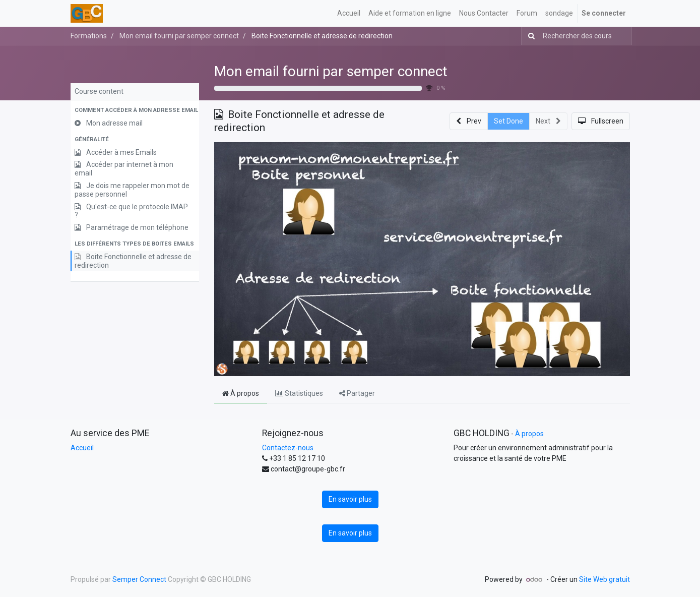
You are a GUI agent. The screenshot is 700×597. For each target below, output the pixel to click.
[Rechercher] (529, 36)
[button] (135, 111)
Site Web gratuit (604, 579)
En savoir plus (350, 499)
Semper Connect (139, 579)
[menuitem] (349, 13)
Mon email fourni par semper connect (331, 71)
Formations (89, 36)
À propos (529, 434)
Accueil (82, 448)
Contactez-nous (288, 448)
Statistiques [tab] (299, 393)
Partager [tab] (357, 393)
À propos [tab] (241, 393)
